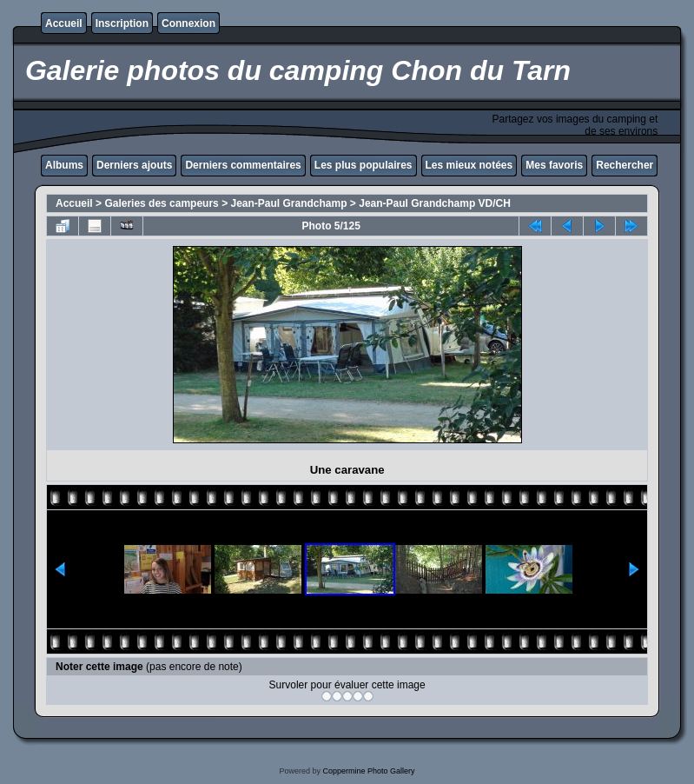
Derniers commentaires (243, 165)
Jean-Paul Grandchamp (288, 203)
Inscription (122, 23)
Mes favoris (554, 165)
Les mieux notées (469, 165)
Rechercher (625, 165)
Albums (64, 165)
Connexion (188, 23)
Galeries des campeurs (161, 203)
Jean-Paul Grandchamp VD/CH (435, 203)
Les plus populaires (364, 165)
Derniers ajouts (134, 165)
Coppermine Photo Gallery (368, 771)
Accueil (64, 23)
